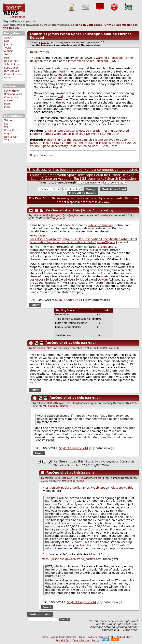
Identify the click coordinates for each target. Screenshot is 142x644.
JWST (62, 72)
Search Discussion (121, 179)
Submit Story (12, 64)
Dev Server (11, 137)
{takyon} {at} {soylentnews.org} (71, 216)
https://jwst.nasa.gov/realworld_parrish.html (72, 559)
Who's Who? (11, 130)
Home (45, 637)
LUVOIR (103, 280)
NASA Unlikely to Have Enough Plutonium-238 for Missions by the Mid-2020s (83, 143)
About (8, 38)
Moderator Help (40, 614)
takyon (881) (41, 216)
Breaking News (13, 94)
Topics (8, 48)
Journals (9, 44)
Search (8, 54)
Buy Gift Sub (12, 71)
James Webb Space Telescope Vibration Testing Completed (89, 131)
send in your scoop (89, 25)
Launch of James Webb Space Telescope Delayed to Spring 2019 (74, 134)
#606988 (69, 481)
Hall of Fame (12, 61)
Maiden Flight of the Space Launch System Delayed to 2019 (85, 140)
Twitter (8, 120)
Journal (61, 218)
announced (61, 78)
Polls (7, 58)
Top (76, 179)
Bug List (9, 134)
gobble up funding (100, 225)
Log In (8, 78)
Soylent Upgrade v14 (70, 300)
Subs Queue (11, 68)
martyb (45, 43)
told (60, 96)
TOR (7, 140)
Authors (9, 51)
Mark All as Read (114, 189)
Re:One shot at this (63, 210)
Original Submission (42, 155)
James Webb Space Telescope (88, 61)
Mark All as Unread (83, 193)
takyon (35, 52)
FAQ (6, 41)
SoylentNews (14, 11)
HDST (71, 280)
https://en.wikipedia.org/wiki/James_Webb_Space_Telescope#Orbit (87, 488)
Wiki (7, 127)
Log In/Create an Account (51, 179)
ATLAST (40, 280)
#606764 (49, 218)
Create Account (13, 74)
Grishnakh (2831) (43, 348)
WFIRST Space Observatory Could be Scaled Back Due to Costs (74, 146)
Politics (8, 107)
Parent (35, 305)
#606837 (114, 348)
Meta (7, 104)
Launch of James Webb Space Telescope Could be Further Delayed (82, 175)
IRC (6, 124)
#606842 (53, 406)
